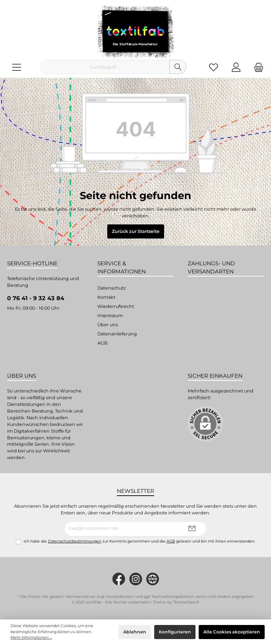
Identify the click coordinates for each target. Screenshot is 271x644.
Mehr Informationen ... (31, 637)
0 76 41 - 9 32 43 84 (36, 298)
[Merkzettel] (213, 67)
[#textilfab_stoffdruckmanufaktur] (136, 579)
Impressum (110, 315)
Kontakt (106, 297)
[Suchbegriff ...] (105, 67)
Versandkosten (120, 597)
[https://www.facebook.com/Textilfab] (119, 579)
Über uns (108, 325)
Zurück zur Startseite (136, 231)
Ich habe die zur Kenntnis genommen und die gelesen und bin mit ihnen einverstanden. (139, 541)
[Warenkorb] (257, 67)
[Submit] (192, 529)
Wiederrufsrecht (116, 306)
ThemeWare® (186, 602)
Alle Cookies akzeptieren (232, 632)
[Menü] (17, 67)
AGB (103, 343)
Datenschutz (112, 288)
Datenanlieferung (117, 334)
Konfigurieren (175, 632)
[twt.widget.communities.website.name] (153, 579)
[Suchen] (178, 67)
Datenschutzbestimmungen (75, 541)
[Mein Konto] (236, 67)
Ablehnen (135, 632)
